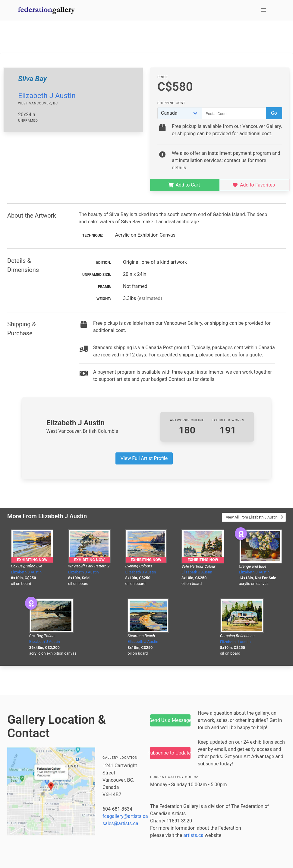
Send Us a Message (170, 720)
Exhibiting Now (32, 560)
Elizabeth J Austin (47, 96)
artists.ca (193, 835)
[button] (263, 10)
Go (274, 113)
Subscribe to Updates (170, 753)
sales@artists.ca (120, 823)
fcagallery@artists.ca (125, 816)
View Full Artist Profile (144, 458)
